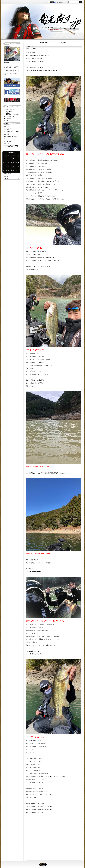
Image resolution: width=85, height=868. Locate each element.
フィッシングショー (11, 115)
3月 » (9, 174)
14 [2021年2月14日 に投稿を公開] (19, 162)
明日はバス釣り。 (45, 43)
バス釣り (8, 109)
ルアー (7, 113)
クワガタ (8, 118)
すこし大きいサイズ (51, 2)
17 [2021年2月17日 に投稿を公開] (9, 166)
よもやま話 (8, 117)
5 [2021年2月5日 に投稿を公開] (14, 158)
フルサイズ (53, 2)
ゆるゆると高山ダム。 (10, 142)
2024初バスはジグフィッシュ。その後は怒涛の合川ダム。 (11, 147)
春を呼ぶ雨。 (64, 43)
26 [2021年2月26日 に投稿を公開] (14, 171)
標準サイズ (49, 2)
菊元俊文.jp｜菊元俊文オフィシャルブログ (42, 22)
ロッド (7, 111)
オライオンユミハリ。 (10, 128)
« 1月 (6, 174)
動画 (7, 120)
